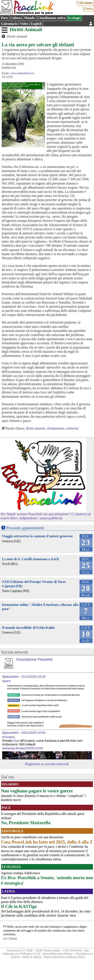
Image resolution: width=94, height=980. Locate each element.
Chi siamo (85, 3)
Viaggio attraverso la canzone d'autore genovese (37, 536)
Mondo (29, 18)
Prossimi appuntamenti (25, 528)
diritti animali (35, 428)
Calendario (9, 24)
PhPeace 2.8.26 (30, 954)
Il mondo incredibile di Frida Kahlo (28, 628)
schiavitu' (72, 428)
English (36, 24)
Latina (8, 891)
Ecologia (74, 18)
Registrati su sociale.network (47, 764)
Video (24, 24)
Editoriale (13, 831)
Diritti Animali (26, 29)
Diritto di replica (32, 957)
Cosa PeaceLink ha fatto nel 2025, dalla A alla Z (47, 842)
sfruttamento (55, 428)
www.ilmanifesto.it (22, 73)
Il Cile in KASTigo (19, 906)
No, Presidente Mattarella (26, 823)
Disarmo (10, 784)
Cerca (88, 9)
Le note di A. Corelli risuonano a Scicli (30, 559)
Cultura (16, 18)
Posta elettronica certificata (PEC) (64, 957)
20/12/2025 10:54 (33, 733)
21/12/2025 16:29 (33, 677)
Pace (5, 18)
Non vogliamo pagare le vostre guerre (37, 791)
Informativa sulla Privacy (58, 954)
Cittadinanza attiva (51, 18)
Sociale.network (15, 652)
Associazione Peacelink (34, 659)
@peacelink (10, 677)
